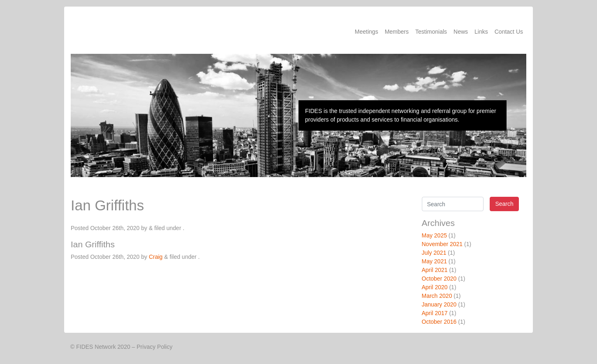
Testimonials (431, 32)
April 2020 (435, 287)
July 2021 (434, 253)
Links (481, 32)
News (461, 32)
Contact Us (509, 32)
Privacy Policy (154, 347)
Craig (156, 257)
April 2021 (435, 270)
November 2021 (442, 244)
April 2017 (435, 313)
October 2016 (439, 322)
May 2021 (434, 261)
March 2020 (437, 296)
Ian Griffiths (93, 244)
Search (504, 204)
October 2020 (439, 279)
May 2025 (434, 235)
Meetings (367, 32)
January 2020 (439, 304)
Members (397, 32)
